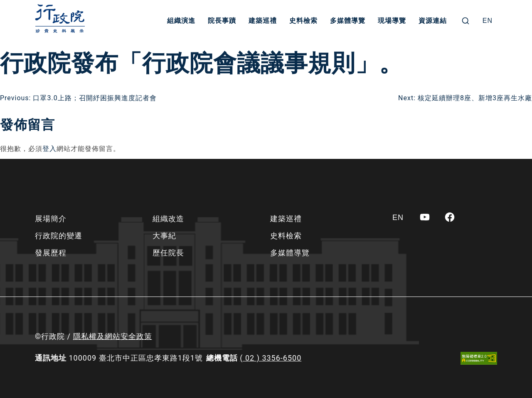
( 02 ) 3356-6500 (271, 358)
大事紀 (164, 236)
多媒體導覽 (348, 21)
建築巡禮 (263, 21)
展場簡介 (51, 219)
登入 (49, 149)
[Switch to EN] (488, 21)
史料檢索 (303, 21)
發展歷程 (51, 253)
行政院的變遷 (59, 236)
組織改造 (168, 219)
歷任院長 (168, 253)
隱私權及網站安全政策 (113, 336)
